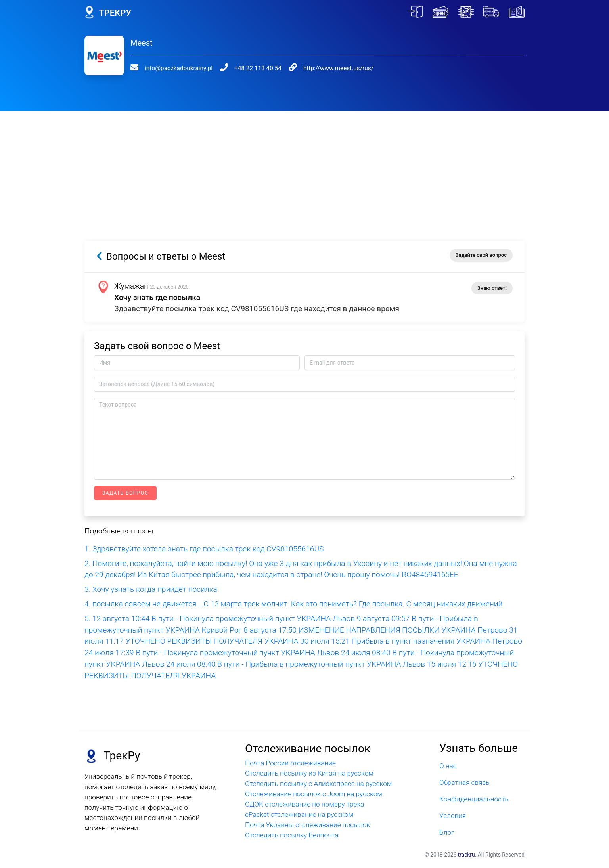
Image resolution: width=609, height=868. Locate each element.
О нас (448, 766)
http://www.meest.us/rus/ (323, 68)
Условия (453, 816)
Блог (447, 832)
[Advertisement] (304, 166)
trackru (466, 855)
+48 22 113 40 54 (248, 68)
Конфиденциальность (474, 799)
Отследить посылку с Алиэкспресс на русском (319, 784)
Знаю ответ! (492, 288)
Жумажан (131, 286)
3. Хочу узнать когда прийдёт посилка (151, 589)
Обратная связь (464, 782)
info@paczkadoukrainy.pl (173, 68)
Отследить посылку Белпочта (292, 835)
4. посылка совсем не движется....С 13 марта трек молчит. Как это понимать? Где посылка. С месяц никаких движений (293, 604)
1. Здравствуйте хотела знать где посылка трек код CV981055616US (204, 549)
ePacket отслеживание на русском (299, 814)
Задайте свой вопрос (481, 255)
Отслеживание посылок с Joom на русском (314, 794)
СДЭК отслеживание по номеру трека (305, 804)
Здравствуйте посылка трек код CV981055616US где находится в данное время (257, 309)
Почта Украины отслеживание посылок (307, 825)
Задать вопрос (125, 493)
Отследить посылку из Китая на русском (309, 773)
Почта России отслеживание (290, 763)
